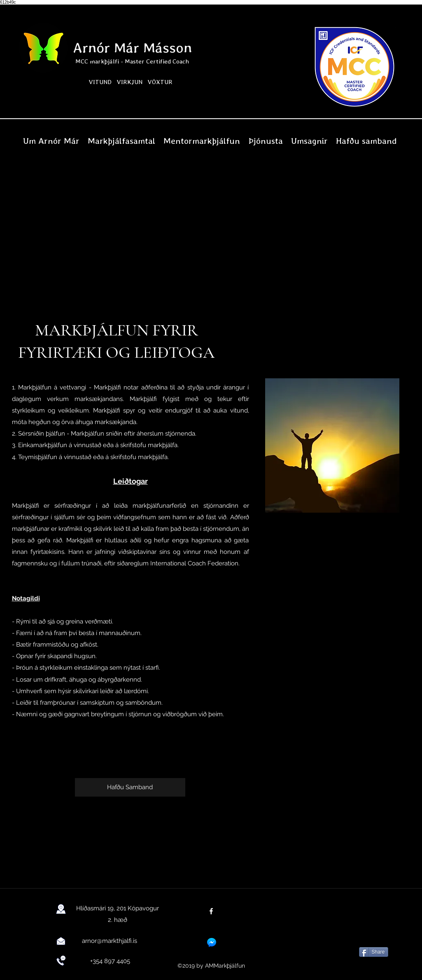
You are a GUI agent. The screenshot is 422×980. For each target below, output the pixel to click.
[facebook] (211, 911)
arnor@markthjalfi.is (110, 941)
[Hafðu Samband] (130, 787)
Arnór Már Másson (132, 48)
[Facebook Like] (372, 931)
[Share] (374, 952)
